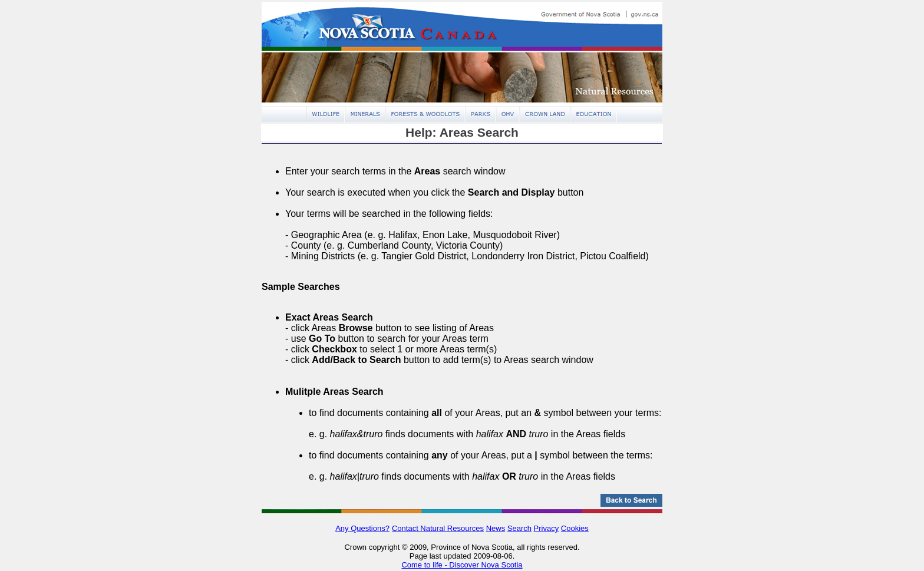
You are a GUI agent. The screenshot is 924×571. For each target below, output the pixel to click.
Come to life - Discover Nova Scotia (462, 565)
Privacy (547, 528)
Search (519, 528)
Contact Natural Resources (438, 528)
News (496, 528)
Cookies (575, 528)
